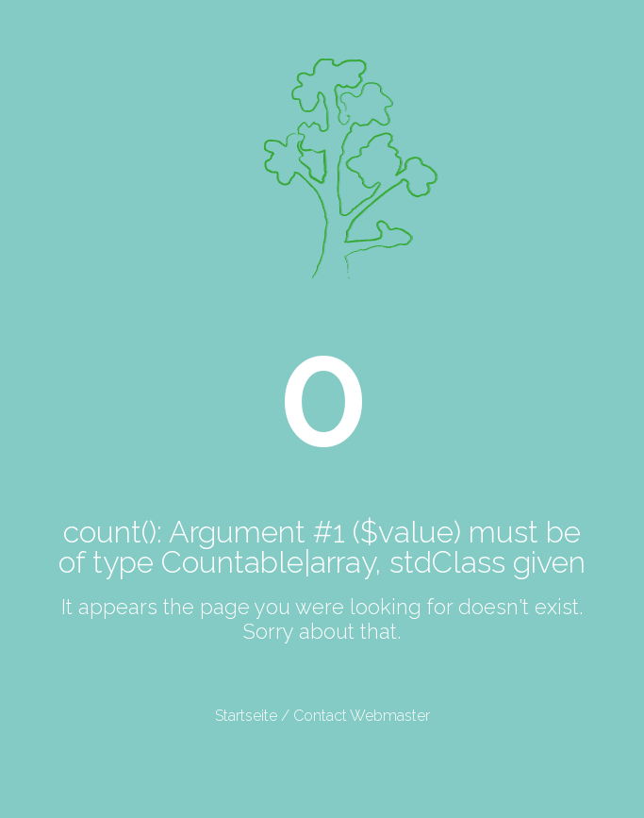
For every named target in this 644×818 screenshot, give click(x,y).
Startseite (246, 716)
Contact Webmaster (362, 716)
